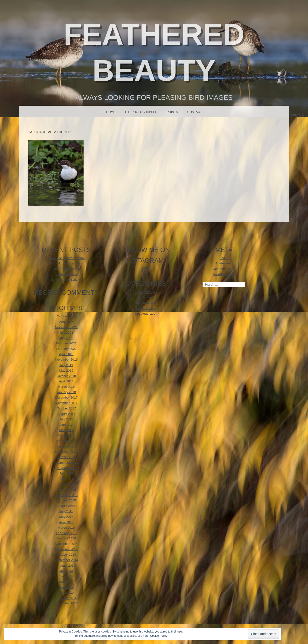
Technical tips (145, 303)
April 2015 (66, 522)
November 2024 (66, 327)
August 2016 (66, 468)
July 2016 (66, 473)
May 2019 (66, 371)
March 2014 (66, 593)
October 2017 (66, 408)
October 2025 (66, 316)
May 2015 (66, 517)
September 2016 (66, 463)
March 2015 (66, 528)
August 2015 (66, 506)
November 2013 (66, 603)
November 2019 (66, 360)
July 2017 (66, 419)
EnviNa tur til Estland (66, 280)
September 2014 (66, 560)
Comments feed (224, 269)
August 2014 (66, 566)
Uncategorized (145, 314)
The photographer (141, 112)
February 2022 (66, 343)
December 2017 (66, 397)
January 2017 (66, 446)
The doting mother (66, 269)
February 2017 (66, 441)
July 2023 (66, 333)
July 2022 (66, 338)
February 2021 (66, 349)
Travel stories (145, 308)
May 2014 (66, 582)
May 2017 (66, 430)
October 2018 (66, 376)
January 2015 (66, 538)
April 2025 (66, 322)
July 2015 (66, 511)
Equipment (145, 297)
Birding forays (145, 292)
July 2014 (66, 571)
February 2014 (66, 598)
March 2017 (66, 435)
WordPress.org (224, 274)
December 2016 (66, 452)
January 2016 (66, 490)
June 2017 (66, 425)
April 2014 (66, 587)
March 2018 (66, 387)
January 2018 (66, 392)
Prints (172, 112)
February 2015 (66, 533)
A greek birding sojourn (66, 263)
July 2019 (66, 365)
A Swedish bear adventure (66, 258)
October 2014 (66, 555)
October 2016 (66, 457)
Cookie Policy (159, 636)
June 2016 (66, 479)
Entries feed (224, 263)
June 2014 (66, 576)
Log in (224, 258)
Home (111, 112)
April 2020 (66, 354)
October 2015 (66, 500)
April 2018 (66, 381)
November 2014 (66, 549)
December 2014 (66, 544)
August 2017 (66, 414)
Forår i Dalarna (66, 274)
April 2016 (66, 484)
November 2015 (66, 495)
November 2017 (66, 403)
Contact (194, 112)
